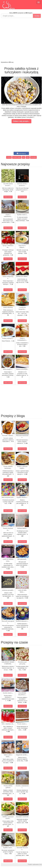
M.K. (41, 864)
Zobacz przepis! (8, 197)
